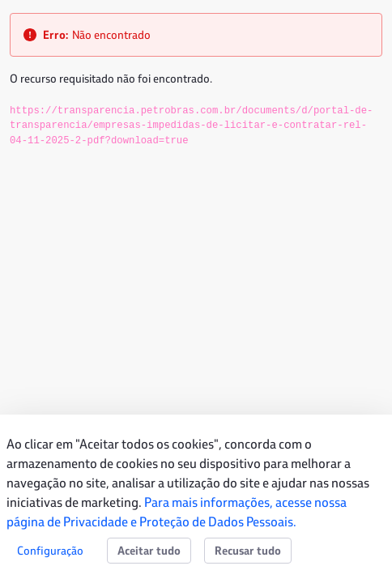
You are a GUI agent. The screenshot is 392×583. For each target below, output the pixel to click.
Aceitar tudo (149, 551)
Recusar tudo (248, 551)
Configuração (50, 550)
